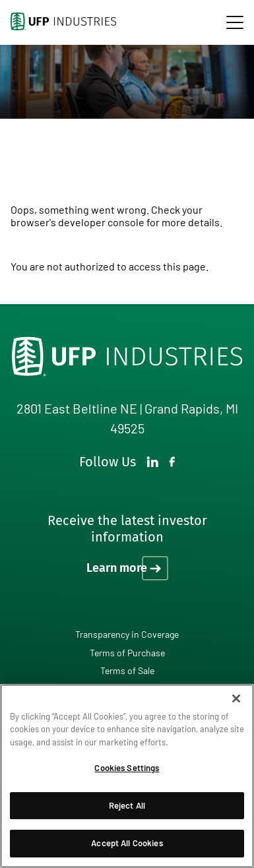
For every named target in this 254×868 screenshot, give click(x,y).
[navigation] (235, 22)
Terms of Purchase (127, 653)
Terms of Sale (127, 670)
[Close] (236, 698)
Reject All (127, 805)
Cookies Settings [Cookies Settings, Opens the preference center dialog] (127, 768)
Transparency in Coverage (127, 634)
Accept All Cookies (127, 843)
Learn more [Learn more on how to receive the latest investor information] (117, 568)
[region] (127, 776)
